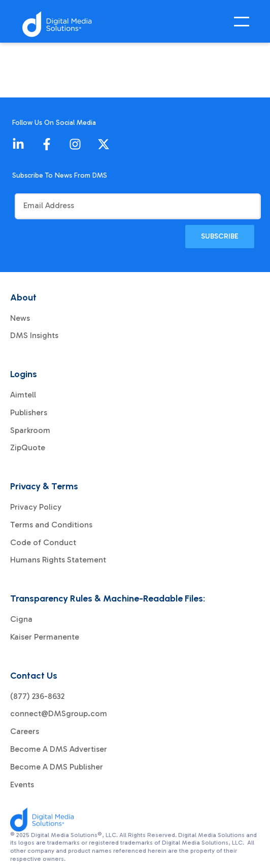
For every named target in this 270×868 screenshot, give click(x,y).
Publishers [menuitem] (29, 413)
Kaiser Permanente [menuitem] (45, 637)
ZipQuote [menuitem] (28, 448)
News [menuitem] (20, 318)
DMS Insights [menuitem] (34, 336)
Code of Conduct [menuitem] (43, 543)
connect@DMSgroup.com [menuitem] (59, 714)
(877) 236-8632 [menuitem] (37, 696)
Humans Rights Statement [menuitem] (58, 560)
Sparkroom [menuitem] (30, 430)
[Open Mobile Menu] (244, 24)
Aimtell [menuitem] (23, 395)
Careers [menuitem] (25, 731)
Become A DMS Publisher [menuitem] (57, 767)
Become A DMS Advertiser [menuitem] (59, 749)
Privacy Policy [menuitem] (36, 507)
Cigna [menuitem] (21, 619)
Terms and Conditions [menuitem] (51, 525)
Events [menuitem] (22, 785)
